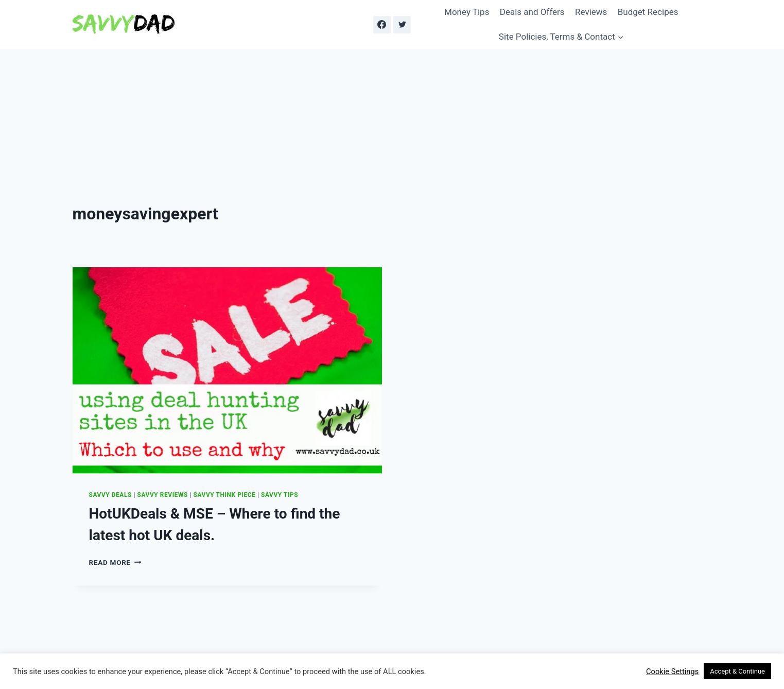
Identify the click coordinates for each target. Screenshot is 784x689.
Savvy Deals (110, 495)
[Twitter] (402, 25)
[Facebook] (382, 25)
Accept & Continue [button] (737, 671)
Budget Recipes (648, 12)
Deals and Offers (532, 12)
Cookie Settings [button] (672, 671)
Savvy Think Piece (225, 495)
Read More (115, 562)
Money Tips (467, 12)
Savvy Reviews (163, 495)
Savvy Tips (280, 495)
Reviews (591, 12)
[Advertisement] (392, 126)
